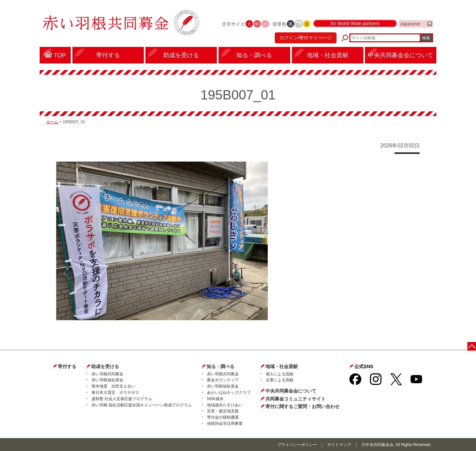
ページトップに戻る (472, 346)
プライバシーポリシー (297, 445)
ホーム (52, 122)
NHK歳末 (215, 399)
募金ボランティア (223, 380)
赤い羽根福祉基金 (107, 380)
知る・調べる (220, 366)
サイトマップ (339, 445)
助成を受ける (105, 366)
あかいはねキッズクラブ (229, 393)
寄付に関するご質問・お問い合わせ (302, 406)
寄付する (67, 366)
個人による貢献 (280, 374)
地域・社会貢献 (282, 366)
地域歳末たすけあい (225, 405)
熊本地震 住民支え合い (113, 386)
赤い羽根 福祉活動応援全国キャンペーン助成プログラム (142, 405)
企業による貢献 (280, 380)
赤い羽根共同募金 (107, 374)
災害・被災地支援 (223, 411)
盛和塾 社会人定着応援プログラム (122, 399)
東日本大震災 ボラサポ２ (115, 393)
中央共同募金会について (291, 391)
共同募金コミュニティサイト (296, 399)
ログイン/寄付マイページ (305, 38)
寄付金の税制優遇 (223, 417)
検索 (426, 38)
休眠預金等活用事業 (225, 424)
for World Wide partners (355, 24)
